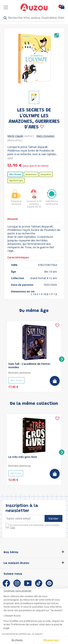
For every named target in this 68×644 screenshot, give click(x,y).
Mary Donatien (45, 136)
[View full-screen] (57, 35)
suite (10, 158)
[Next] (62, 359)
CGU (13, 528)
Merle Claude (15, 136)
